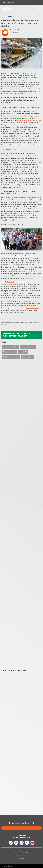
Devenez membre (21, 828)
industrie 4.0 (10, 282)
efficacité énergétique (28, 347)
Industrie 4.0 (23, 352)
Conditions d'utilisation (21, 855)
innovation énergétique (11, 347)
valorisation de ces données (11, 284)
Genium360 (21, 859)
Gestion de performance (11, 357)
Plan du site (21, 851)
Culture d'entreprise (10, 352)
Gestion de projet (27, 357)
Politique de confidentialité (21, 853)
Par (15, 30)
